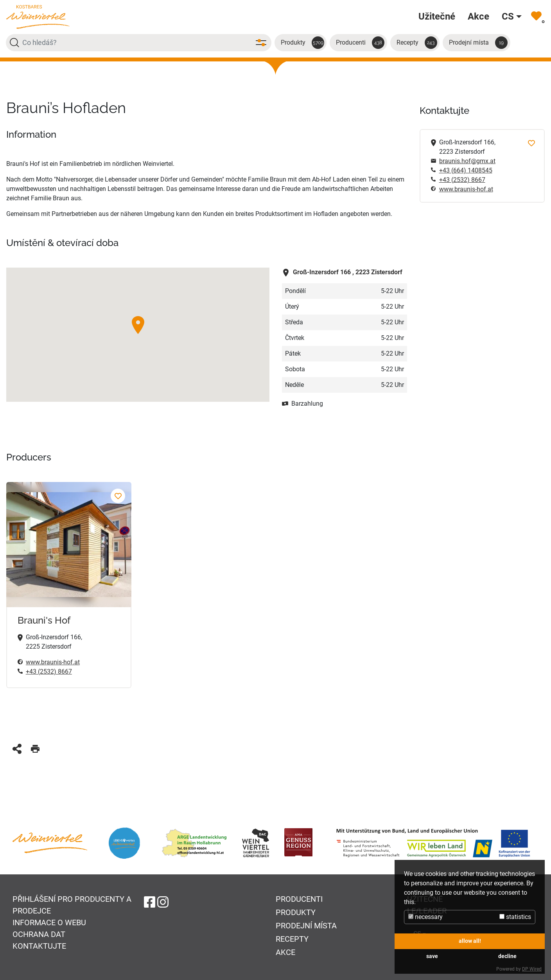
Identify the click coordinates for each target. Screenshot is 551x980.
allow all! (470, 941)
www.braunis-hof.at (466, 189)
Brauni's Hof (44, 620)
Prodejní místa (478, 43)
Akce (285, 952)
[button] (138, 325)
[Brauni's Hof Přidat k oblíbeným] (118, 496)
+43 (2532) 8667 (49, 672)
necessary (425, 917)
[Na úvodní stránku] (38, 17)
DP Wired (532, 969)
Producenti (360, 43)
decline (507, 956)
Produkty (302, 43)
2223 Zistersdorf (342, 272)
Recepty (417, 43)
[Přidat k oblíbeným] (531, 143)
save (432, 956)
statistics (515, 917)
